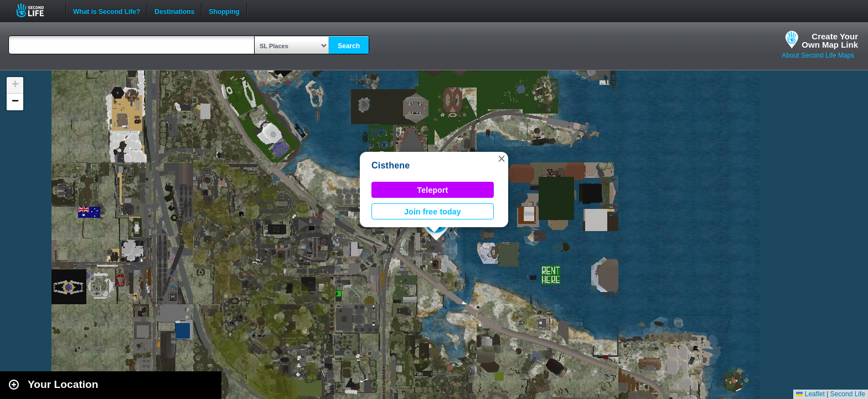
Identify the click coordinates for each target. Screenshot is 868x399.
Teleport (433, 190)
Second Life (36, 10)
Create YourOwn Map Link (830, 40)
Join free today (433, 212)
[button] (502, 158)
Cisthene (391, 165)
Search (349, 46)
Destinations (174, 11)
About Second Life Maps (818, 55)
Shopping (224, 11)
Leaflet (810, 394)
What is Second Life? (107, 11)
